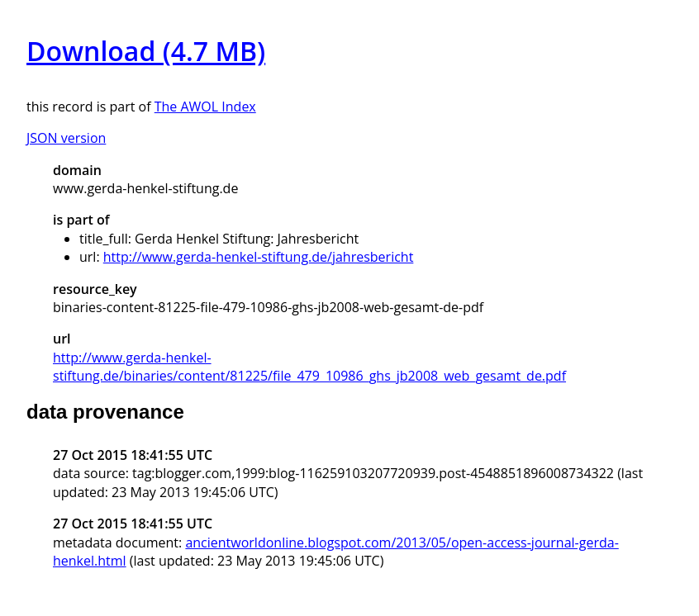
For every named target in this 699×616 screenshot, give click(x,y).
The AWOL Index (205, 107)
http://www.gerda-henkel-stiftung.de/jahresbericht (259, 257)
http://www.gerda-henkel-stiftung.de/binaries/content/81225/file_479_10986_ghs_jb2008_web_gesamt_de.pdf (309, 367)
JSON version (66, 138)
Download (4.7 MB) (146, 51)
